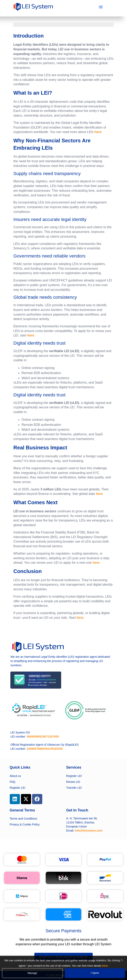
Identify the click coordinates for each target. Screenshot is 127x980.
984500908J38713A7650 (43, 737)
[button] (101, 7)
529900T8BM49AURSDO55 (45, 749)
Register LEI (18, 788)
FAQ (13, 782)
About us (15, 776)
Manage (32, 973)
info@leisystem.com (89, 831)
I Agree (95, 973)
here (98, 132)
